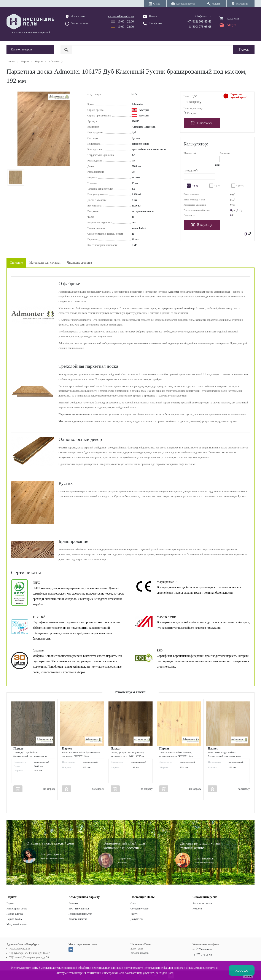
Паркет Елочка (15, 914)
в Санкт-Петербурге (121, 16)
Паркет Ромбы (14, 919)
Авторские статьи (202, 903)
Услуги (134, 914)
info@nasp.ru (203, 16)
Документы (137, 919)
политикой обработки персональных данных (92, 968)
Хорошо (242, 970)
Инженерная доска (17, 909)
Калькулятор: (196, 144)
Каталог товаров (139, 953)
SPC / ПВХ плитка (79, 909)
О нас (134, 903)
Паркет (10, 903)
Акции (231, 25)
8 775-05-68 (203, 955)
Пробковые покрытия (80, 914)
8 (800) (200, 27)
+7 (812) (200, 22)
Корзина (233, 18)
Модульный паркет (17, 924)
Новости (197, 909)
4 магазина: (79, 16)
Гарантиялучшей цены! (239, 96)
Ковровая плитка (78, 919)
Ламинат (73, 903)
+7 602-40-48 (202, 949)
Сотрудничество (139, 909)
